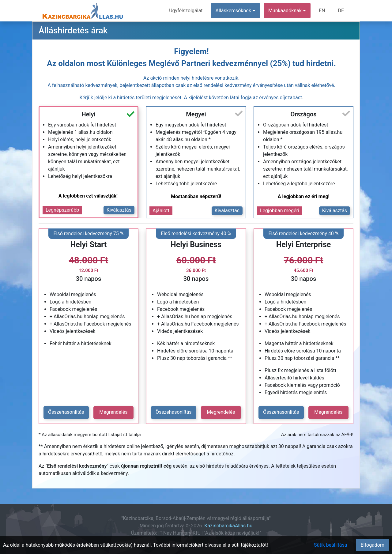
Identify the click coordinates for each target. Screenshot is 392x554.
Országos (303, 114)
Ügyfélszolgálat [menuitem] (186, 11)
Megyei (196, 114)
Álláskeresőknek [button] (236, 11)
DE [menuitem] (341, 11)
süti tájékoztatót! (250, 545)
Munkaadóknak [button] (287, 11)
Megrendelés (113, 412)
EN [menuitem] (322, 11)
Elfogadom (372, 545)
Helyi (88, 114)
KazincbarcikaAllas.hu (228, 526)
